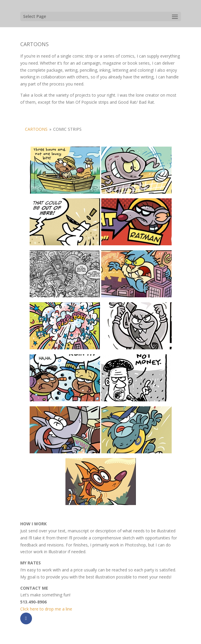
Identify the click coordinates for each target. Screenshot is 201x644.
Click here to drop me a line (46, 609)
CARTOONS (36, 129)
